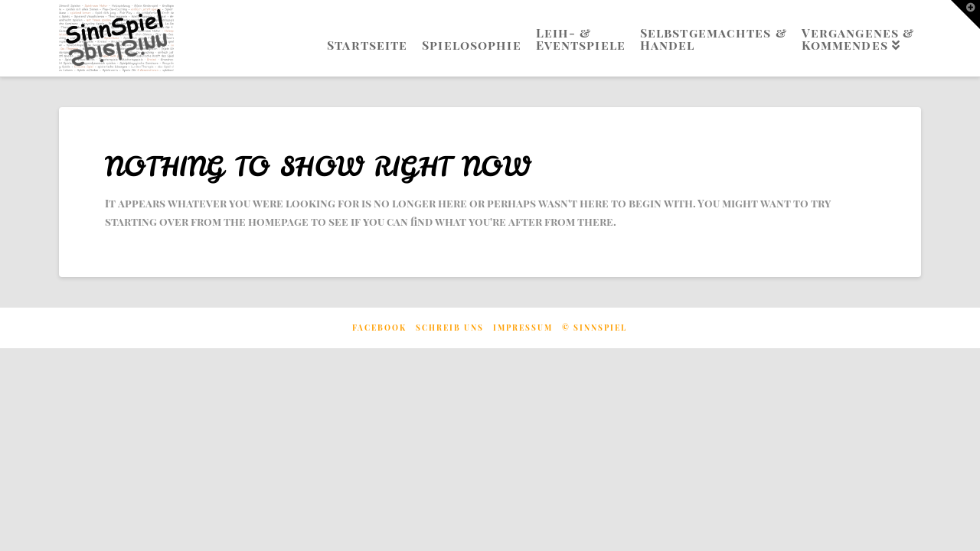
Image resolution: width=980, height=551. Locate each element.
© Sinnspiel (595, 328)
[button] (965, 15)
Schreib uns (450, 328)
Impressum (523, 328)
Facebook (379, 328)
